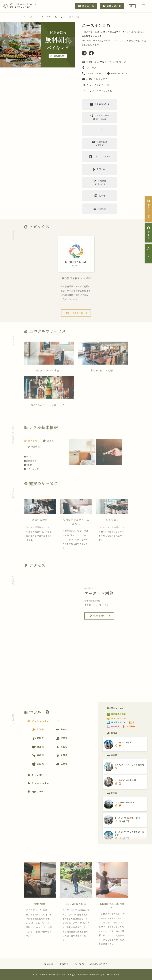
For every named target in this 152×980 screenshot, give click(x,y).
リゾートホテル (38, 783)
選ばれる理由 (40, 528)
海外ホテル (36, 792)
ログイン (149, 253)
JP (131, 6)
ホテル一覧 (86, 6)
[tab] (30, 449)
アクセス (91, 68)
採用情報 (40, 912)
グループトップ (31, 17)
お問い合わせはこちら (96, 79)
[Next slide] (70, 42)
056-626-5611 (95, 73)
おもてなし (112, 528)
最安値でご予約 (149, 209)
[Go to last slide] (4, 42)
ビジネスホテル (45, 722)
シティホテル (37, 775)
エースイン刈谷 (72, 17)
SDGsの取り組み (76, 912)
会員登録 (149, 233)
